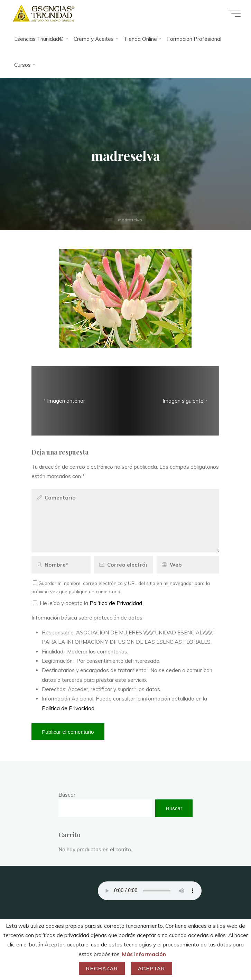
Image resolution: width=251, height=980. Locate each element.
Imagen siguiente (186, 401)
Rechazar (102, 968)
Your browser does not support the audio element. (150, 891)
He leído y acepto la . (88, 603)
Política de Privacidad (116, 603)
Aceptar (152, 968)
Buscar (67, 795)
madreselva (130, 220)
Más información (144, 954)
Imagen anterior (64, 401)
